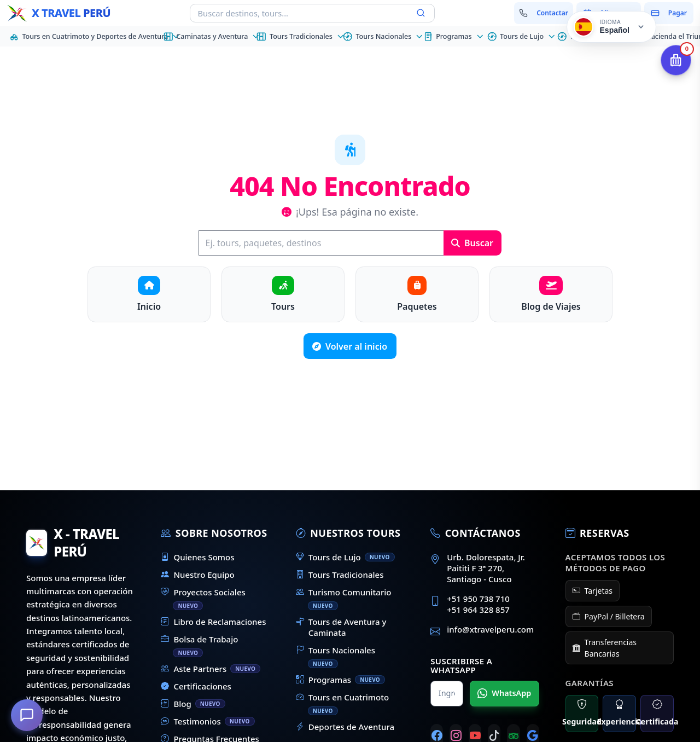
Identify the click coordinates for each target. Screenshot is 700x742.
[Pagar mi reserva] (669, 13)
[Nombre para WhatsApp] (447, 694)
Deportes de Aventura (345, 727)
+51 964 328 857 (478, 610)
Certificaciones (196, 686)
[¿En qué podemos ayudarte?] (27, 715)
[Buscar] (321, 243)
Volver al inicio (350, 346)
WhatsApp (504, 693)
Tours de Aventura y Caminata (341, 627)
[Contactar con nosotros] (544, 13)
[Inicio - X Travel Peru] (59, 13)
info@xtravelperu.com (490, 629)
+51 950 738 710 (478, 599)
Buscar (472, 243)
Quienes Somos (197, 557)
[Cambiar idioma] (611, 27)
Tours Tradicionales (340, 575)
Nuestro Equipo (197, 575)
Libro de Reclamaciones (213, 622)
